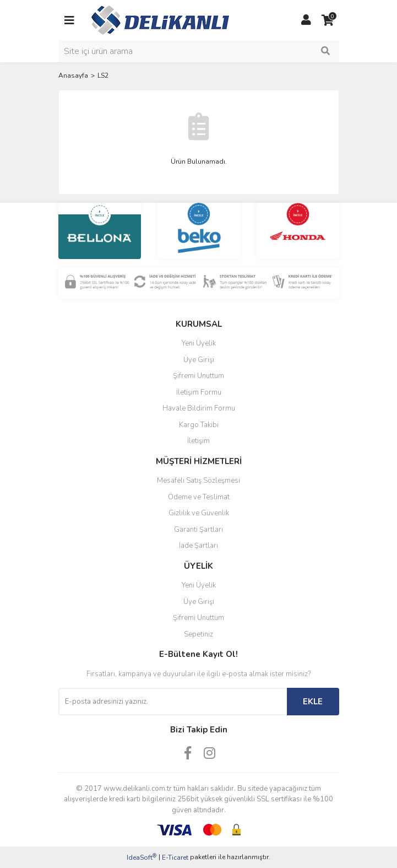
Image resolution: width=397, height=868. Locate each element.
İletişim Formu (199, 392)
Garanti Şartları (198, 530)
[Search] (199, 51)
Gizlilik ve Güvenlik (199, 513)
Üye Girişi (199, 360)
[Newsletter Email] (173, 702)
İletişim (198, 441)
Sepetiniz (198, 634)
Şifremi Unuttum (198, 376)
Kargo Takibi (199, 425)
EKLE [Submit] (313, 702)
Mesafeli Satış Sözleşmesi (198, 481)
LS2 (103, 76)
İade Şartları (198, 546)
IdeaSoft (142, 857)
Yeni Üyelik (199, 343)
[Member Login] (306, 20)
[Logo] (160, 19)
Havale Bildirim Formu (199, 408)
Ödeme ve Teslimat (199, 497)
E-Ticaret (175, 858)
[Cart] (328, 20)
